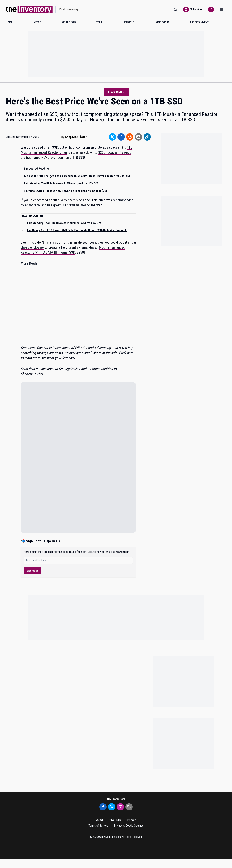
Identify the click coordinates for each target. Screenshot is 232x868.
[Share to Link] (147, 137)
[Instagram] (120, 807)
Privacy (131, 820)
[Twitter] (112, 807)
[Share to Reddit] (130, 137)
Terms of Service (98, 826)
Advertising (115, 820)
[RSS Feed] (129, 807)
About (100, 820)
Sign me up (32, 571)
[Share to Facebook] (121, 137)
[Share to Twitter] (112, 137)
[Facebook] (103, 807)
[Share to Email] (138, 137)
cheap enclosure (32, 247)
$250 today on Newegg (115, 152)
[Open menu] (221, 10)
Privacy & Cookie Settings (129, 826)
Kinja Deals (116, 92)
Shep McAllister (76, 137)
